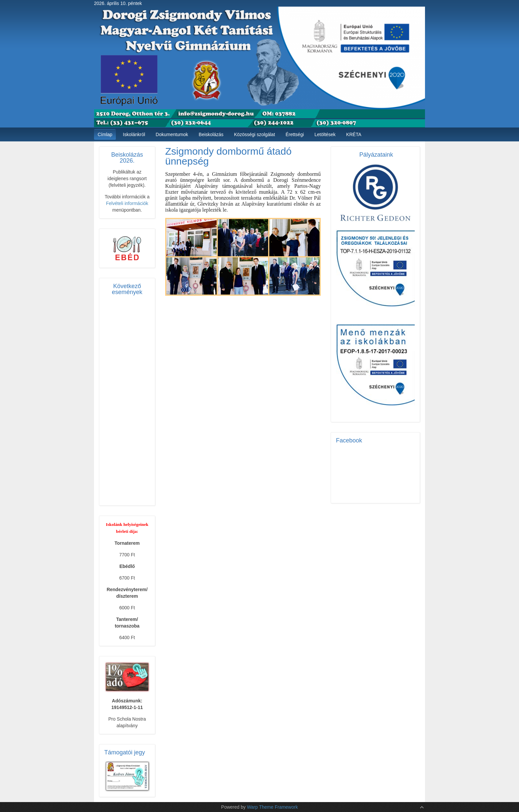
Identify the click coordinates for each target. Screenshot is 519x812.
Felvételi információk (127, 203)
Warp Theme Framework (272, 807)
